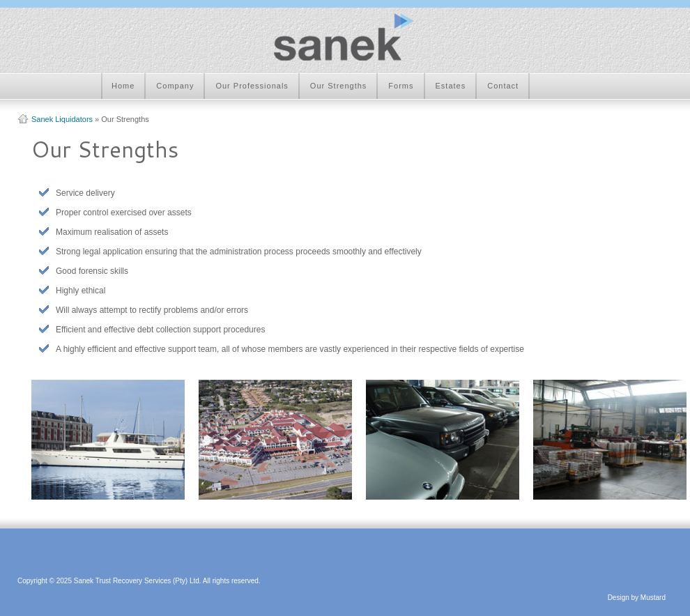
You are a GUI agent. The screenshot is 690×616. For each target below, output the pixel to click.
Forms (401, 86)
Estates (451, 86)
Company (175, 86)
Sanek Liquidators (62, 119)
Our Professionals (252, 86)
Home (123, 86)
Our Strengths (338, 86)
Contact (503, 86)
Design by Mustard (637, 598)
